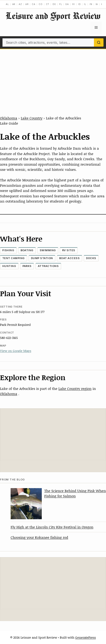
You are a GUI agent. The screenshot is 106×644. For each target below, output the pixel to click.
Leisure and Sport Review (53, 16)
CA (34, 4)
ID (79, 4)
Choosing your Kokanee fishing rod (39, 537)
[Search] (99, 42)
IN (91, 4)
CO (41, 4)
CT (48, 4)
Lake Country (32, 118)
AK (14, 4)
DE (54, 4)
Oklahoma (9, 118)
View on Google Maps (16, 351)
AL (7, 4)
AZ (20, 4)
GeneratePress (86, 637)
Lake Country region (75, 388)
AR (27, 4)
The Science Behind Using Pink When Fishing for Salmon (75, 493)
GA (67, 4)
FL (61, 4)
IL (85, 4)
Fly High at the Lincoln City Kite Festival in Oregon (52, 527)
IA (97, 4)
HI (73, 4)
